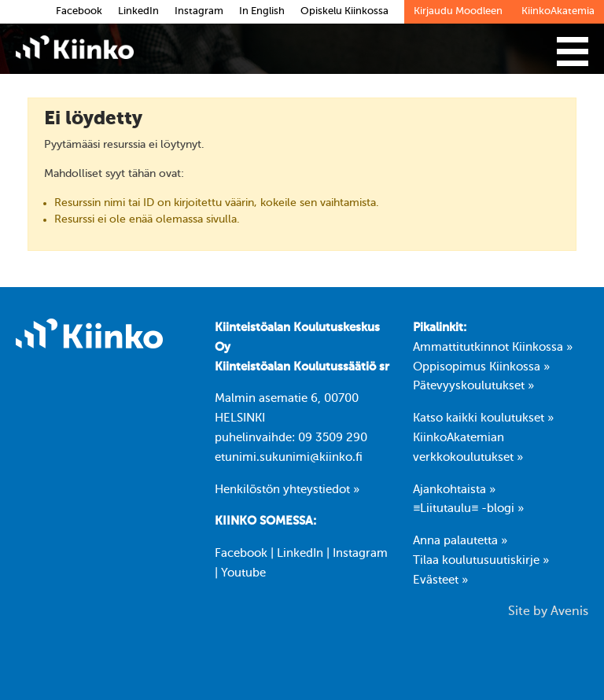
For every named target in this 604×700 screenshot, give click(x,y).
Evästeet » (440, 580)
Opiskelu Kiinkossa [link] (344, 11)
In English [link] (262, 11)
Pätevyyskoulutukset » (473, 386)
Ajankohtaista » (454, 490)
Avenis (569, 612)
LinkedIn (300, 554)
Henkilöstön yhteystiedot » (287, 490)
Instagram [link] (199, 11)
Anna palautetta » (460, 541)
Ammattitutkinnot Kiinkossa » (493, 348)
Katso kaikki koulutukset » (483, 418)
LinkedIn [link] (138, 11)
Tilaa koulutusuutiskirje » (481, 561)
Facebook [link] (79, 11)
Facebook (241, 554)
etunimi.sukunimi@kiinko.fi (289, 458)
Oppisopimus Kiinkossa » (481, 367)
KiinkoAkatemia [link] (558, 11)
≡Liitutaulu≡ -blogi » (468, 509)
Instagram (360, 554)
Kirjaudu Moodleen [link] (458, 11)
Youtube (243, 573)
